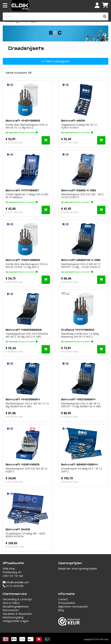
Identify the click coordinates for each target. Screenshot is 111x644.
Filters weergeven (55, 61)
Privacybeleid (67, 603)
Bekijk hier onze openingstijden (78, 568)
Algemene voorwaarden (73, 606)
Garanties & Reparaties (17, 614)
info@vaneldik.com (16, 582)
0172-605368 (13, 586)
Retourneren (11, 610)
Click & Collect (11, 603)
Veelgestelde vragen (16, 621)
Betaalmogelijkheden (16, 606)
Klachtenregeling (13, 617)
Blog (61, 610)
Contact (63, 599)
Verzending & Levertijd (17, 599)
